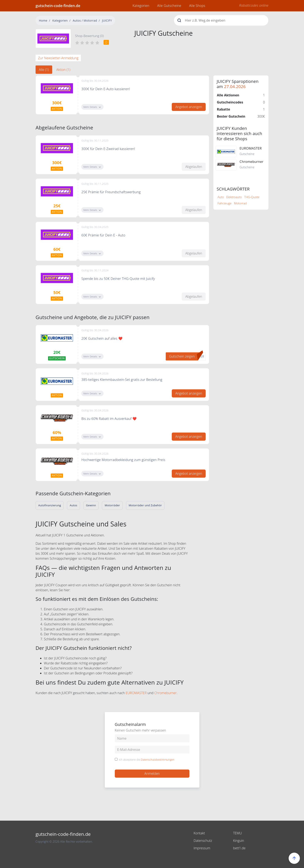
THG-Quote (252, 197)
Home (43, 20)
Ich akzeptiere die (147, 760)
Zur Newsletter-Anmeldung (58, 58)
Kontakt (199, 833)
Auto (221, 197)
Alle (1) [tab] (44, 70)
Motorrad (240, 203)
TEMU (238, 833)
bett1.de (239, 848)
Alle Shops (197, 6)
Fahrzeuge (224, 203)
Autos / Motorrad (85, 20)
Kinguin (239, 841)
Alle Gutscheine (169, 6)
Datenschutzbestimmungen (158, 760)
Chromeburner (166, 693)
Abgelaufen (194, 167)
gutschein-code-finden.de (58, 6)
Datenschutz (203, 841)
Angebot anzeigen (189, 107)
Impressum (202, 848)
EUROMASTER (136, 693)
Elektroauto (234, 197)
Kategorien (141, 6)
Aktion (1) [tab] (63, 70)
